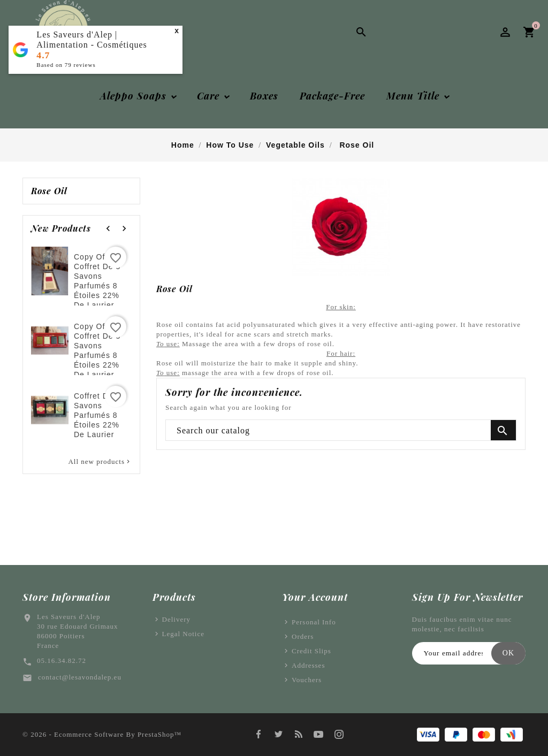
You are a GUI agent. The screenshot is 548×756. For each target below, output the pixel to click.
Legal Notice (184, 634)
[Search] (341, 431)
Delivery (176, 619)
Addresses (308, 665)
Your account (315, 597)
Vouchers (307, 680)
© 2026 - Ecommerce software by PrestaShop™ (102, 734)
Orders (303, 636)
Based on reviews (66, 65)
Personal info (314, 622)
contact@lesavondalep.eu (80, 677)
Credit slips (311, 651)
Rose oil (49, 191)
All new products (100, 462)
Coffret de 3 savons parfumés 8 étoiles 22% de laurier (97, 415)
